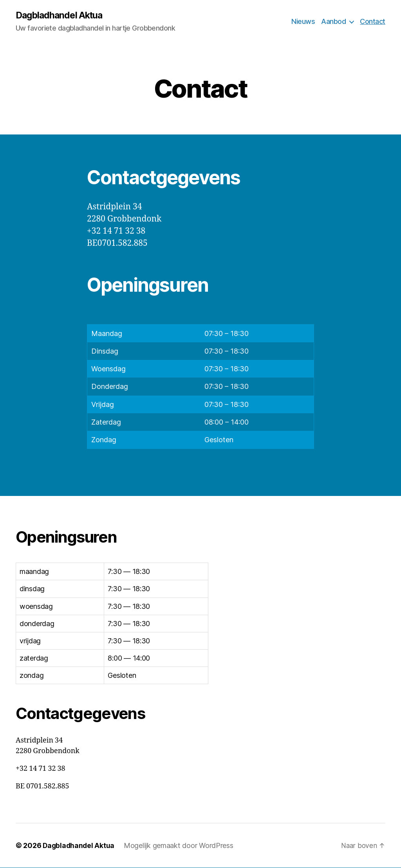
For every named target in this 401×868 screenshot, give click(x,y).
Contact (373, 22)
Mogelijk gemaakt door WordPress (180, 846)
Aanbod (333, 22)
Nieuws (303, 22)
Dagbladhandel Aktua (61, 16)
